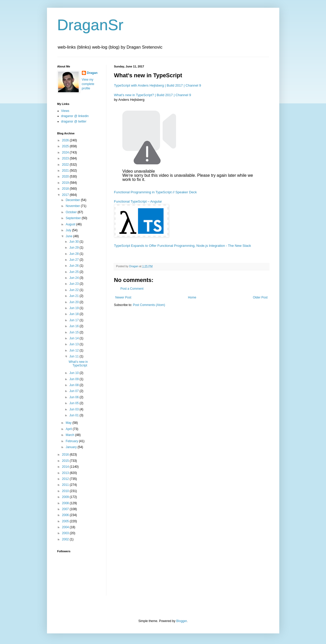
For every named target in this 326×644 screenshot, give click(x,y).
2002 (66, 539)
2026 (66, 140)
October (71, 212)
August (71, 224)
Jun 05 (74, 403)
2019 (66, 183)
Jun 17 (74, 320)
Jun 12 (74, 350)
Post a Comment (132, 289)
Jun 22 (74, 290)
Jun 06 (74, 397)
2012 (66, 479)
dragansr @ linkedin (75, 116)
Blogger (182, 621)
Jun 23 (74, 284)
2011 (66, 485)
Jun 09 (74, 379)
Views (65, 111)
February (72, 441)
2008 (66, 503)
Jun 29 (74, 248)
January (71, 447)
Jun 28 (74, 254)
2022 (66, 165)
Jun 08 (74, 385)
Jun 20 (74, 302)
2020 (66, 177)
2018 (66, 189)
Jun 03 (74, 409)
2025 (66, 146)
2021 (66, 171)
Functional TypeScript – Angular (138, 201)
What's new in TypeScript (78, 364)
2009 (66, 497)
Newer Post (123, 297)
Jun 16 (74, 326)
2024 (66, 152)
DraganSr (90, 25)
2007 (66, 509)
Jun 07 (74, 391)
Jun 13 (74, 344)
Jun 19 (74, 308)
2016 (66, 455)
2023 (66, 158)
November (73, 206)
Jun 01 (74, 415)
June (69, 236)
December (73, 200)
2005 (66, 521)
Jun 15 (74, 332)
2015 (66, 461)
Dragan (92, 73)
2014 (66, 467)
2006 (66, 515)
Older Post (260, 297)
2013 (66, 473)
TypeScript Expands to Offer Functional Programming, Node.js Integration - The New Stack (183, 246)
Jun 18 (74, 314)
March (70, 435)
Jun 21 (74, 296)
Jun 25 (74, 272)
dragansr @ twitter (74, 121)
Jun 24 (74, 278)
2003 (66, 533)
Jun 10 (74, 373)
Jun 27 (74, 260)
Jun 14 (74, 338)
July (69, 230)
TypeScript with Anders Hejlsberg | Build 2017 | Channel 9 (158, 85)
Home (192, 297)
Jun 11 (74, 356)
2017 (66, 195)
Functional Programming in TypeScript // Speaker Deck (156, 192)
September (74, 218)
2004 (66, 527)
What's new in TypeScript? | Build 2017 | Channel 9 (153, 95)
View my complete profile (88, 84)
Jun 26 (74, 266)
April (69, 429)
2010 (66, 491)
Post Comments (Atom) (149, 305)
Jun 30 (74, 242)
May (69, 423)
